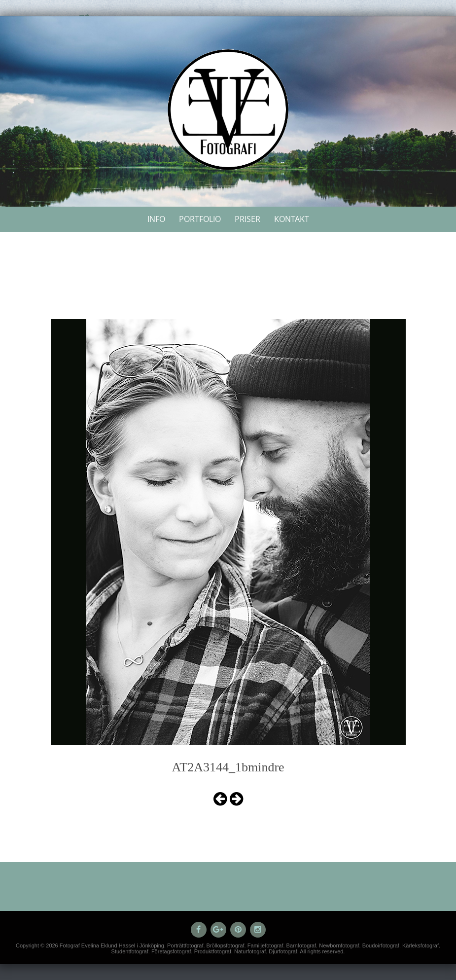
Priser (247, 219)
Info (156, 219)
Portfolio (200, 219)
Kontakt (292, 219)
